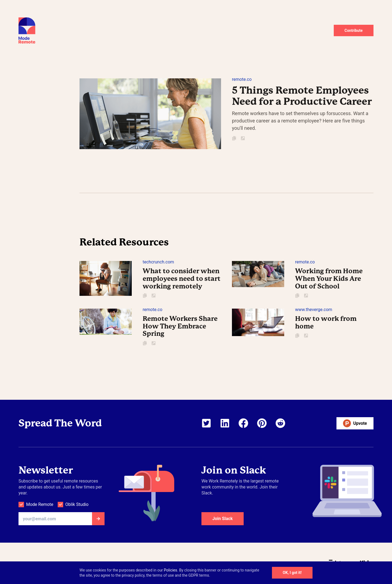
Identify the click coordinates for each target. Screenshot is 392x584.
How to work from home (326, 322)
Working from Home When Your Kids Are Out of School (329, 279)
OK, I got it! (292, 573)
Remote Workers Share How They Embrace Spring (180, 326)
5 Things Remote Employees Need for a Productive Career (302, 96)
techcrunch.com (158, 262)
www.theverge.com (314, 310)
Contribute (354, 30)
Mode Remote (40, 504)
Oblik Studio (77, 504)
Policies (171, 570)
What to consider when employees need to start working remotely (182, 279)
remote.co (242, 79)
